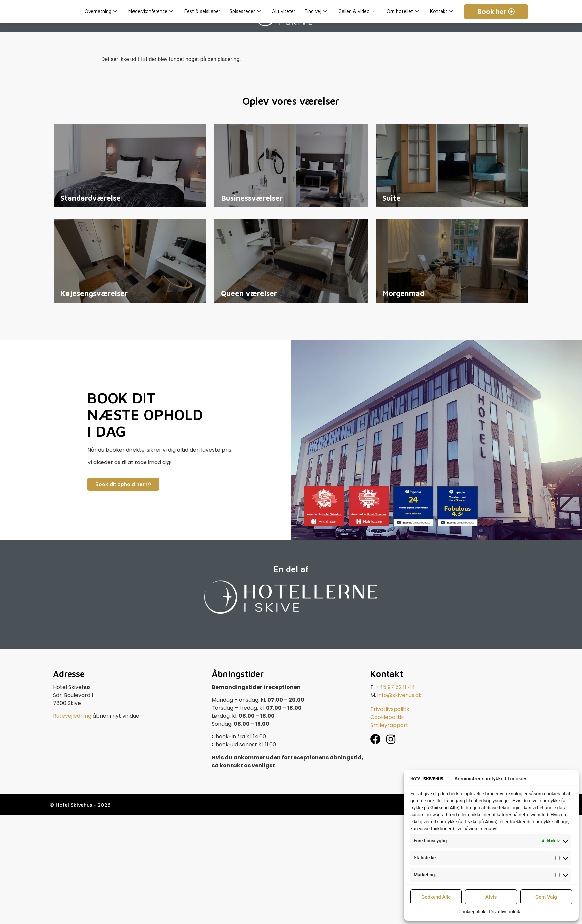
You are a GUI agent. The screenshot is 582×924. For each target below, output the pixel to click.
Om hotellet (403, 11)
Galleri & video (357, 11)
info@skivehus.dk (399, 695)
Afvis (491, 897)
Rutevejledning (72, 716)
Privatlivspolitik (504, 912)
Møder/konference (151, 11)
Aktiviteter (284, 11)
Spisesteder (245, 11)
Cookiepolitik (472, 912)
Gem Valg (546, 897)
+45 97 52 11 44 (395, 687)
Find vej (316, 11)
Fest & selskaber (202, 11)
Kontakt (441, 11)
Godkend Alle (436, 897)
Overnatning (101, 11)
